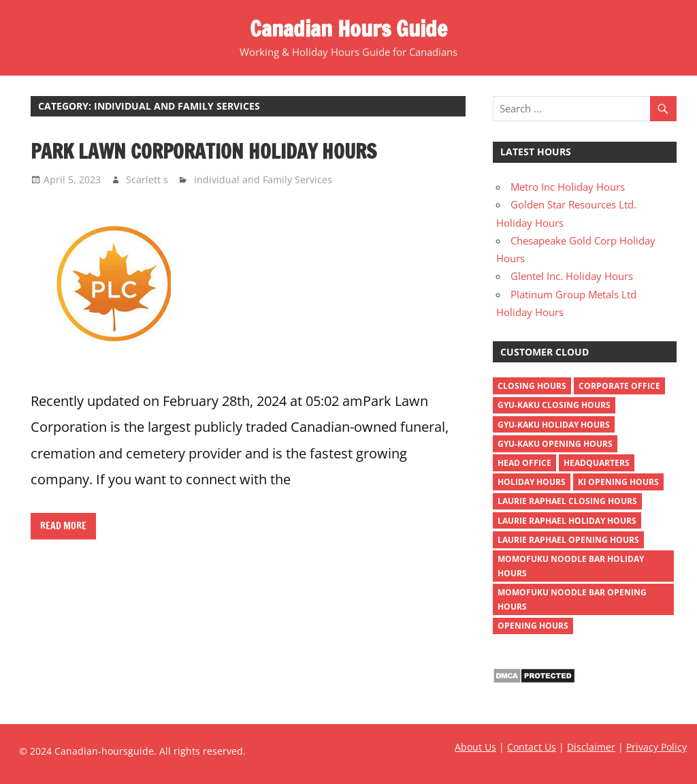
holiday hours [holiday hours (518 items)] (532, 482)
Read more (63, 526)
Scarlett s (147, 179)
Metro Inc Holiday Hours (568, 187)
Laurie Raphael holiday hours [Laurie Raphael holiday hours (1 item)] (567, 521)
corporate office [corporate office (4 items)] (619, 386)
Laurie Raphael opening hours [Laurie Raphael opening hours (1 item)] (568, 540)
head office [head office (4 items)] (524, 463)
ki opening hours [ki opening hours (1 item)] (618, 482)
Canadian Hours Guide (348, 29)
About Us (475, 747)
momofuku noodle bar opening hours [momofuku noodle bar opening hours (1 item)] (572, 599)
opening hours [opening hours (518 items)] (533, 626)
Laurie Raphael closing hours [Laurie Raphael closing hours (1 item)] (567, 501)
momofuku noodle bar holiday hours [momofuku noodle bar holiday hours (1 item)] (571, 566)
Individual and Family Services (263, 179)
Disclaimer (591, 747)
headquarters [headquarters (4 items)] (597, 463)
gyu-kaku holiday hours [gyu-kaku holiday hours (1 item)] (554, 425)
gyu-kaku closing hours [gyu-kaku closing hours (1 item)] (554, 405)
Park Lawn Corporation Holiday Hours (204, 151)
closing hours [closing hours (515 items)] (532, 386)
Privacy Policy (657, 747)
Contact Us (532, 747)
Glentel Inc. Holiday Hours (572, 276)
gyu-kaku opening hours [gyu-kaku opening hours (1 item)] (555, 444)
